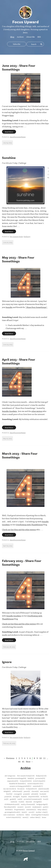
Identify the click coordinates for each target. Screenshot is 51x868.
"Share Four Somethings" (36, 307)
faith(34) (31, 778)
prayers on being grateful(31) (20, 786)
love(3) (46, 799)
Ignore (7, 662)
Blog (12, 37)
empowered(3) (34, 796)
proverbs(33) (40, 778)
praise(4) (26, 794)
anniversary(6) (44, 789)
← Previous (9, 758)
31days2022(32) (26, 781)
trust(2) (21, 802)
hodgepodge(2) (42, 804)
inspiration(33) (13, 781)
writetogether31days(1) (40, 815)
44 (19, 762)
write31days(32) (39, 781)
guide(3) (13, 799)
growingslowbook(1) (12, 812)
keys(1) (24, 812)
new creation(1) (9, 815)
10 (40, 758)
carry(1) (31, 812)
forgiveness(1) (19, 809)
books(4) (43, 794)
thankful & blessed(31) (17, 783)
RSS (39, 37)
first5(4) (9, 794)
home (44, 817)
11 (44, 758)
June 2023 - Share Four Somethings (19, 67)
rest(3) (20, 799)
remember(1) (31, 809)
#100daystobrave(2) (12, 804)
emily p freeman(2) (28, 804)
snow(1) (25, 817)
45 (23, 762)
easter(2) (14, 802)
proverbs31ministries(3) (33, 799)
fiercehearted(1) (10, 807)
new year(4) (44, 791)
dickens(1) (9, 809)
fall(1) (28, 815)
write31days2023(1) (14, 817)
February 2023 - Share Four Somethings (22, 563)
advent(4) (35, 794)
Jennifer (9, 307)
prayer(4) (8, 796)
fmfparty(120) (41, 776)
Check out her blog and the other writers (19, 529)
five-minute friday (16, 236)
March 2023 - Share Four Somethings (20, 455)
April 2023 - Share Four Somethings (19, 361)
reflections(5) (17, 791)
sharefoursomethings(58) (17, 778)
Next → (29, 762)
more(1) (28, 807)
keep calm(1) (42, 809)
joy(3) (6, 799)
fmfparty (27, 236)
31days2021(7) (31, 789)
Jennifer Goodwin (9, 411)
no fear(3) (44, 796)
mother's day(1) (42, 812)
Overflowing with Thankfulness (29, 524)
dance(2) (29, 802)
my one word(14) (10, 789)
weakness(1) (37, 807)
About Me (31, 37)
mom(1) (20, 807)
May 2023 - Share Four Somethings (18, 259)
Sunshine (9, 158)
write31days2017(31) (35, 783)
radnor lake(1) (35, 817)
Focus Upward (29, 850)
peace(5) (27, 791)
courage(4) (18, 794)
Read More (9, 132)
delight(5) (7, 791)
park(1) (46, 807)
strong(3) (16, 796)
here (12, 115)
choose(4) (35, 791)
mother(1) (20, 815)
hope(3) (24, 796)
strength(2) (38, 802)
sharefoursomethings (18, 137)
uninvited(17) (38, 786)
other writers (37, 411)
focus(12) (21, 789)
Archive (20, 37)
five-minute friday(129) (26, 776)
